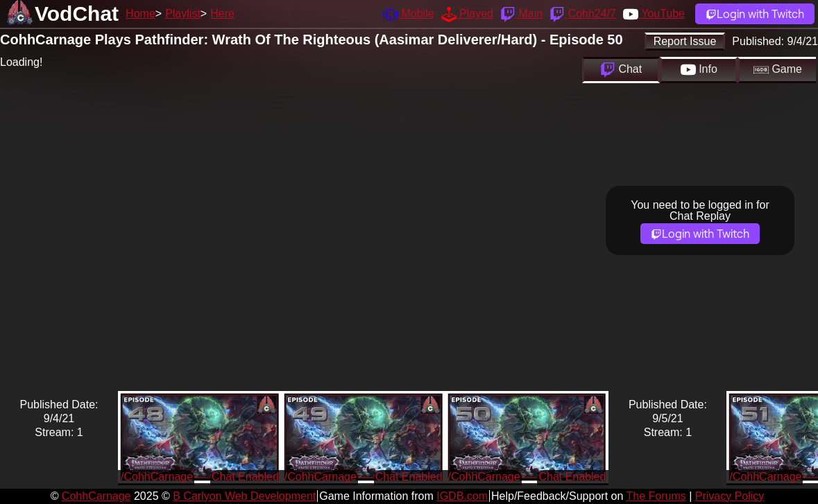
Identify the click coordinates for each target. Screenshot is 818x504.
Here (222, 14)
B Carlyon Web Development (244, 496)
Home (140, 14)
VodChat (77, 14)
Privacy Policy (730, 496)
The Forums (656, 496)
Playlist (183, 14)
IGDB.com (462, 496)
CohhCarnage (96, 496)
